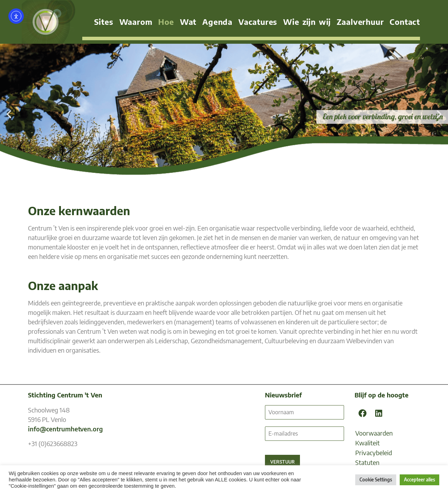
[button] (9, 114)
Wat (188, 22)
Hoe (166, 22)
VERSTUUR (282, 462)
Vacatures (258, 22)
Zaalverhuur (360, 22)
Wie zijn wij (307, 22)
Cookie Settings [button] (376, 480)
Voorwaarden (374, 433)
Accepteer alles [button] (419, 480)
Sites (104, 22)
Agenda (217, 22)
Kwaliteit (367, 443)
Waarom (136, 22)
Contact (405, 22)
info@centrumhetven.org (65, 429)
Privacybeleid (374, 453)
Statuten (367, 462)
